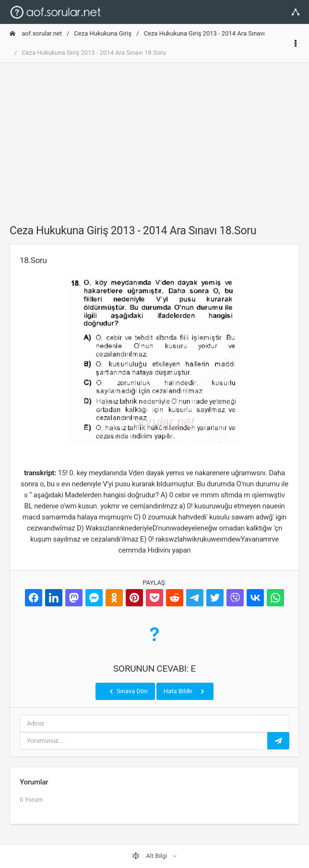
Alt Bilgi (150, 856)
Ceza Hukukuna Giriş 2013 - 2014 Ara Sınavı (204, 33)
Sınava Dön (128, 691)
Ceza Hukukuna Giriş (103, 33)
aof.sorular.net (36, 33)
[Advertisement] (154, 138)
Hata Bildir (185, 691)
